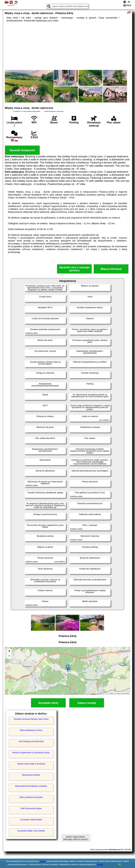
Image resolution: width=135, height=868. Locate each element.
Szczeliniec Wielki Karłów (31, 820)
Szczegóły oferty (48, 703)
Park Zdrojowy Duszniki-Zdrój (31, 741)
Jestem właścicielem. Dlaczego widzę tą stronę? (76, 838)
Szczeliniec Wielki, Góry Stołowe (31, 831)
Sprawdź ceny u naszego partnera (74, 269)
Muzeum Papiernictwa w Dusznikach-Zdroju (31, 753)
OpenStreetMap (123, 693)
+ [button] (9, 651)
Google (43, 861)
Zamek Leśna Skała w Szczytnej (31, 764)
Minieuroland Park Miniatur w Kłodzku (31, 786)
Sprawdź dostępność (22, 150)
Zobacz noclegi (87, 703)
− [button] (9, 656)
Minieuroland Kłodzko (31, 775)
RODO (100, 864)
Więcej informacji (111, 269)
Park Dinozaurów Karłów (31, 808)
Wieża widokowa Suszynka (31, 797)
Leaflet (111, 693)
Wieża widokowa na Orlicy (31, 730)
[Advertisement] (67, 46)
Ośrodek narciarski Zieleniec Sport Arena (31, 719)
